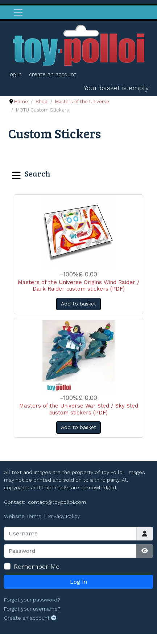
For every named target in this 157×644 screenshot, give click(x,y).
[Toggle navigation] (18, 12)
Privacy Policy (64, 516)
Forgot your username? (32, 609)
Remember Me (37, 566)
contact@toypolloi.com (57, 502)
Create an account (53, 74)
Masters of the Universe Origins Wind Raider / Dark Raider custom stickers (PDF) (79, 286)
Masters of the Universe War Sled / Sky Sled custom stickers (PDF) (79, 409)
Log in (15, 74)
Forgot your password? (32, 600)
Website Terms (23, 516)
